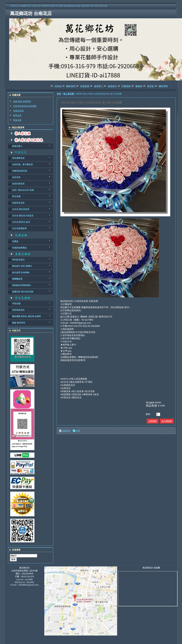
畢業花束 (17, 115)
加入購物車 (167, 421)
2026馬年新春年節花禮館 (25, 106)
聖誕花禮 (17, 120)
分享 (78, 431)
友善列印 (66, 431)
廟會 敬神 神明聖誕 (22, 101)
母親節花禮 (18, 111)
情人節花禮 (69, 94)
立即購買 (153, 421)
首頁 (59, 94)
